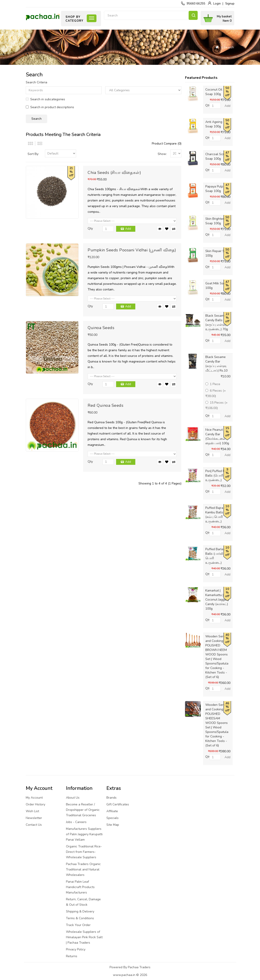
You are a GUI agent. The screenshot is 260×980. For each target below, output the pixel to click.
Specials (112, 818)
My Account (34, 798)
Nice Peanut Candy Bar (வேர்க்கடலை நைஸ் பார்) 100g (217, 436)
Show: (162, 154)
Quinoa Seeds (101, 328)
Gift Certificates (118, 804)
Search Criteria (36, 82)
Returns (72, 956)
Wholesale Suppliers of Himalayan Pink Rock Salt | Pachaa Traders (84, 937)
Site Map (113, 825)
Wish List (32, 811)
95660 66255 (196, 4)
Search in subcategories (45, 99)
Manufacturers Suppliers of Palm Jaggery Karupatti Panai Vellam (84, 834)
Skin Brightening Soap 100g (217, 221)
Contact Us (34, 825)
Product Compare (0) (167, 144)
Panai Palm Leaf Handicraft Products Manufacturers (80, 887)
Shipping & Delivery (80, 911)
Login (217, 4)
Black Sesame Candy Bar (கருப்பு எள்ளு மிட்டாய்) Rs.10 (216, 364)
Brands (111, 798)
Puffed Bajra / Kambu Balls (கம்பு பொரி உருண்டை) (215, 515)
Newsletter (34, 818)
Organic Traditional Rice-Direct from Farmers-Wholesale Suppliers (84, 852)
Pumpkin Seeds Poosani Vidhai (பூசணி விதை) (132, 250)
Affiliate (112, 811)
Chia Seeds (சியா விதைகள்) (114, 173)
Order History (35, 804)
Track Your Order (78, 925)
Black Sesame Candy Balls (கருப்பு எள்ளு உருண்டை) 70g (217, 322)
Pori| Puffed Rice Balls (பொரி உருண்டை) (217, 476)
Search (193, 15)
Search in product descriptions (50, 107)
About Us (73, 798)
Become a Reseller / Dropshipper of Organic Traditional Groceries (83, 810)
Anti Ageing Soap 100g (214, 124)
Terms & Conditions (80, 918)
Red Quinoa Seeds (105, 405)
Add (128, 229)
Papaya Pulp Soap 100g (214, 189)
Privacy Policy (76, 949)
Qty (90, 228)
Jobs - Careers (76, 822)
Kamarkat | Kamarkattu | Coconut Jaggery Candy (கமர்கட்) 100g (217, 600)
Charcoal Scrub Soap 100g (216, 156)
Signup (230, 4)
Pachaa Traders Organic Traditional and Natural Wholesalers (83, 869)
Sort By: (33, 154)
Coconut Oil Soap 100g (214, 92)
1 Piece (213, 384)
